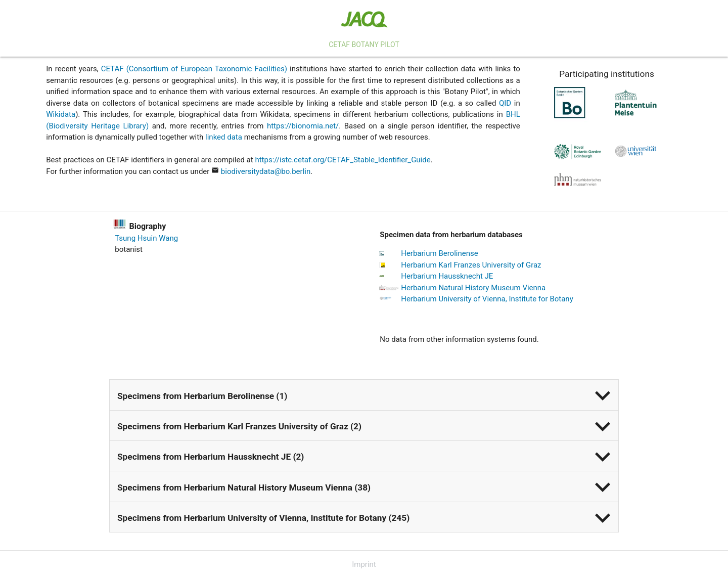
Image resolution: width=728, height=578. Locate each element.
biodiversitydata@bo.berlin (266, 171)
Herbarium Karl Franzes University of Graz (471, 265)
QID (505, 103)
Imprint (364, 564)
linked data (224, 137)
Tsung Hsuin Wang (146, 238)
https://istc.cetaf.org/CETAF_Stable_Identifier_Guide (343, 160)
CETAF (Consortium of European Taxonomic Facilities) (194, 69)
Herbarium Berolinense (440, 253)
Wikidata (61, 114)
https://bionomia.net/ (303, 126)
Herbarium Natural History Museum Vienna (473, 288)
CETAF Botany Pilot (364, 45)
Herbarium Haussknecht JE (447, 276)
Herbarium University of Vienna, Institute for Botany (487, 299)
